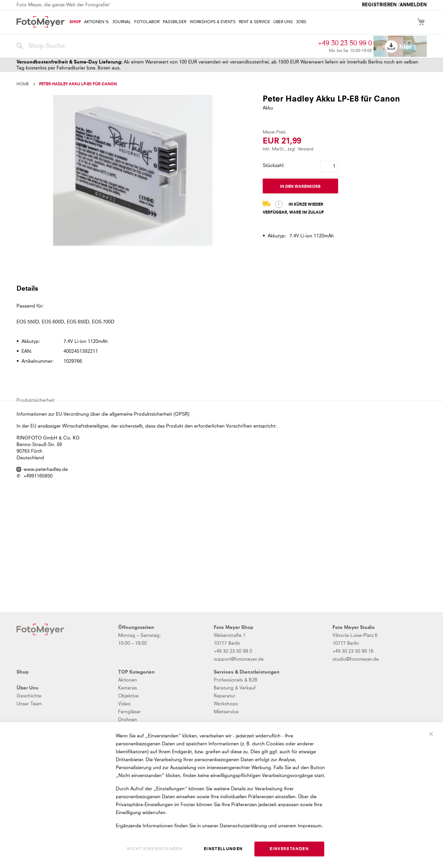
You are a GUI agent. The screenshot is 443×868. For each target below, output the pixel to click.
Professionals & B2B (236, 680)
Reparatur (224, 696)
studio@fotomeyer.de (356, 659)
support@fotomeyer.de (239, 659)
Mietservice (226, 712)
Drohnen (128, 720)
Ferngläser (130, 712)
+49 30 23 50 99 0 (345, 43)
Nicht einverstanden (155, 849)
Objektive (128, 696)
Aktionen (128, 680)
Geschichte (29, 696)
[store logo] (41, 22)
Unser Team (29, 704)
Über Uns (27, 688)
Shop (22, 672)
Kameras (128, 688)
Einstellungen (223, 849)
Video (124, 704)
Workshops (226, 704)
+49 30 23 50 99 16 (353, 651)
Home (23, 84)
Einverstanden (289, 849)
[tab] (221, 288)
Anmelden (413, 5)
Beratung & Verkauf (235, 688)
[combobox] (166, 46)
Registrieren (379, 5)
